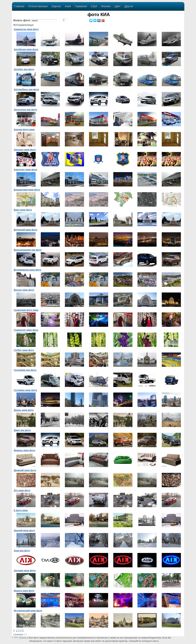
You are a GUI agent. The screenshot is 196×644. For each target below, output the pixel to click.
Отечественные (38, 6)
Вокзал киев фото (24, 290)
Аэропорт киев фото (25, 170)
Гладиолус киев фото (26, 330)
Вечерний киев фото (26, 230)
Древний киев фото (25, 470)
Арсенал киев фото (25, 150)
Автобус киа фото (24, 69)
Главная (19, 6)
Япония (106, 6)
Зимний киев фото (24, 531)
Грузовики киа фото (25, 370)
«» (24, 637)
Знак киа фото (22, 551)
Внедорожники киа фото (28, 250)
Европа (56, 6)
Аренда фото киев (24, 130)
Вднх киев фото (23, 210)
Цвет (117, 6)
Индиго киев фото (24, 591)
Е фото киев (21, 510)
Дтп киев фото (22, 490)
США (94, 6)
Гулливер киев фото (25, 390)
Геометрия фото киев (26, 310)
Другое (129, 6)
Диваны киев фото (24, 450)
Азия (68, 6)
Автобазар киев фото (26, 49)
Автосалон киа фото (25, 110)
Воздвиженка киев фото (28, 270)
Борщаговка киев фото (27, 190)
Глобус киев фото (24, 350)
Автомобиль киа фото (26, 90)
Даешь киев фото (24, 410)
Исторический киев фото (28, 611)
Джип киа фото (22, 430)
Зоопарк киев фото (25, 571)
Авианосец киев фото (26, 29)
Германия (81, 6)
